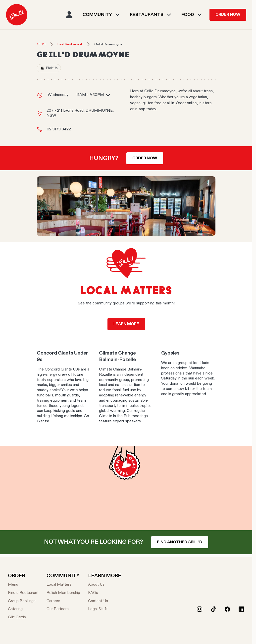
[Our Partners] (63, 609)
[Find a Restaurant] (23, 593)
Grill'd (41, 44)
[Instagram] (200, 609)
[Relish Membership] (63, 593)
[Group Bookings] (23, 601)
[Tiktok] (213, 609)
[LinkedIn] (241, 609)
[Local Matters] (63, 585)
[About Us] (105, 585)
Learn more (126, 324)
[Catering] (23, 609)
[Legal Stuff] (105, 609)
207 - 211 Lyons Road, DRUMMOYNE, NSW (80, 113)
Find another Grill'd (180, 542)
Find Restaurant (70, 44)
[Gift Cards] (23, 617)
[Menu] (23, 585)
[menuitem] (17, 15)
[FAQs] (105, 593)
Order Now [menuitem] (228, 15)
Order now (145, 158)
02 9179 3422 (59, 129)
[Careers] (63, 601)
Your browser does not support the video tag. (126, 488)
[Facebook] (227, 609)
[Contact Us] (105, 601)
